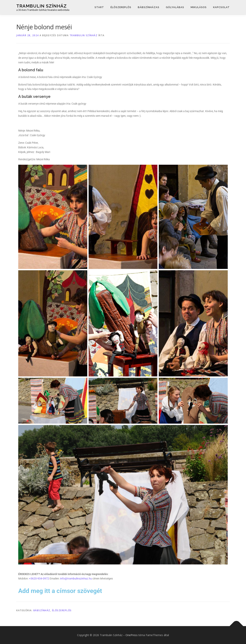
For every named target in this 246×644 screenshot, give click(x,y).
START (99, 7)
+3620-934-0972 (39, 579)
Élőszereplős (121, 7)
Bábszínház (42, 610)
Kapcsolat (221, 7)
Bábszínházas (149, 7)
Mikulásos (199, 7)
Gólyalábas (175, 7)
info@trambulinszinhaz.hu (76, 579)
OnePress (132, 635)
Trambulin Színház (42, 6)
